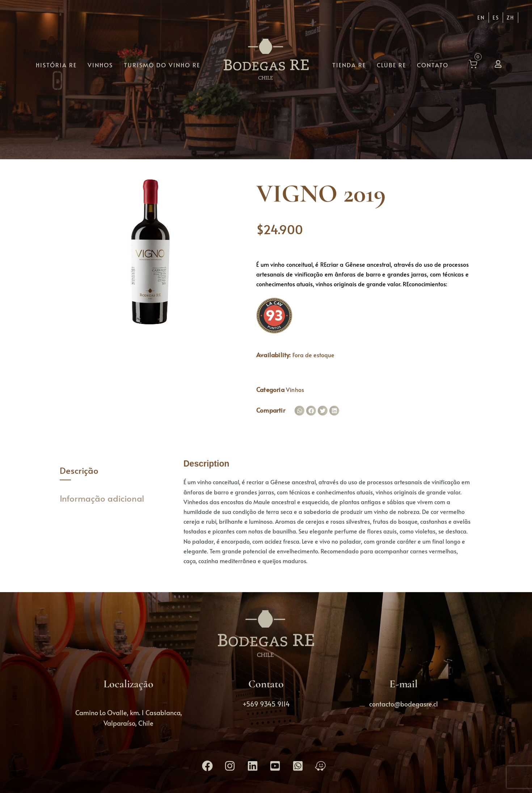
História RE (56, 64)
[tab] (117, 471)
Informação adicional (102, 498)
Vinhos (100, 64)
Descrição (79, 470)
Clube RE (391, 64)
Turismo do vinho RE (162, 64)
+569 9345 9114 (266, 704)
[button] (299, 411)
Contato (433, 64)
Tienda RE (349, 64)
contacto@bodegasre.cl (404, 704)
